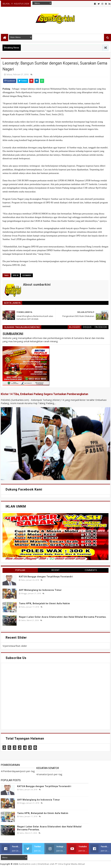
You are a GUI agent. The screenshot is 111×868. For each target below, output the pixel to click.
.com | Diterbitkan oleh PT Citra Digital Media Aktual (52, 864)
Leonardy (27, 275)
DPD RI (16, 275)
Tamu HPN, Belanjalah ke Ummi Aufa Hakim (44, 603)
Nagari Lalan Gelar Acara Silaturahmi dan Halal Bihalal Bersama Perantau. (63, 617)
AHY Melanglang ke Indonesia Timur (40, 590)
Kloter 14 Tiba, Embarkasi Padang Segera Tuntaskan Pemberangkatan (44, 394)
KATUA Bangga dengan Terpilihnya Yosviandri (46, 577)
